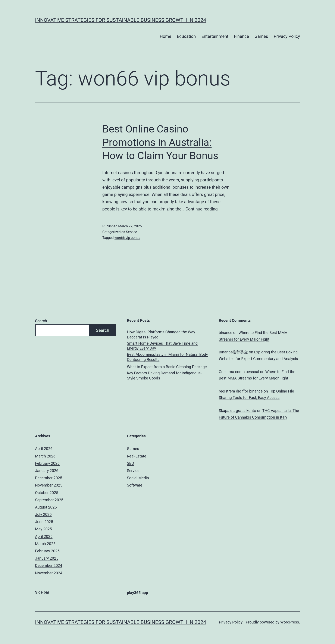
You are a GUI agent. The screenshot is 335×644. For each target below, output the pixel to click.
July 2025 (43, 514)
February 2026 (47, 463)
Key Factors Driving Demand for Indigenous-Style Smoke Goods (164, 375)
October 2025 (47, 493)
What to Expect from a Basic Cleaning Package (167, 367)
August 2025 (46, 507)
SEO (130, 463)
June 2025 (44, 522)
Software (135, 485)
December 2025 (49, 478)
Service (131, 232)
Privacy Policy (287, 36)
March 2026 (45, 456)
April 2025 (44, 536)
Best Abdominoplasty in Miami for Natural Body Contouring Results (167, 357)
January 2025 (47, 558)
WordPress (290, 622)
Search (41, 321)
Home (166, 36)
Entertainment (215, 36)
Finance (241, 36)
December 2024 (49, 565)
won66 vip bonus (127, 238)
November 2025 (49, 485)
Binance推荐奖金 (233, 352)
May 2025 (43, 529)
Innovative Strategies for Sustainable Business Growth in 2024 (121, 20)
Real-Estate (137, 456)
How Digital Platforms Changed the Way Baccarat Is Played (161, 334)
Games (261, 36)
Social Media (138, 478)
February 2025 (47, 551)
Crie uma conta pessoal (239, 372)
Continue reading (202, 209)
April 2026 (44, 449)
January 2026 (47, 471)
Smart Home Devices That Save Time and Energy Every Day (162, 346)
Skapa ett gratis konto (237, 411)
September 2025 (49, 500)
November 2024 (49, 573)
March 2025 (45, 544)
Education (186, 36)
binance (226, 333)
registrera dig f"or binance (241, 391)
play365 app (137, 593)
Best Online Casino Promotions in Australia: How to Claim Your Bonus (160, 142)
